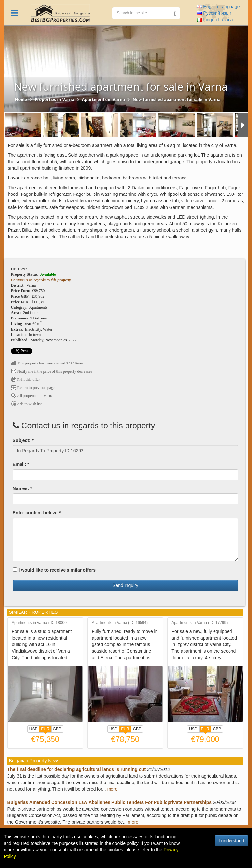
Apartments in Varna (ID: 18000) (40, 623)
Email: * (21, 464)
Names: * (22, 488)
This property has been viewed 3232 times (47, 363)
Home (21, 99)
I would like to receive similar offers (54, 570)
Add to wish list (27, 404)
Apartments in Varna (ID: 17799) (200, 623)
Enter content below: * (37, 513)
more (112, 789)
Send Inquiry (125, 585)
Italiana (215, 20)
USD (33, 729)
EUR (45, 730)
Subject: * (23, 440)
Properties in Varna (55, 99)
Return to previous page (33, 388)
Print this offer (26, 380)
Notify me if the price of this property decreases (52, 371)
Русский (214, 13)
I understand (231, 841)
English (218, 7)
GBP (57, 729)
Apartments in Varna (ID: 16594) (120, 623)
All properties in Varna (32, 396)
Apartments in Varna (104, 99)
